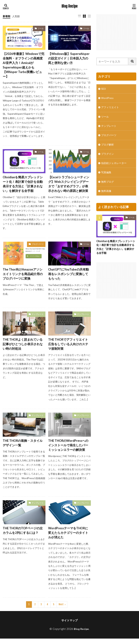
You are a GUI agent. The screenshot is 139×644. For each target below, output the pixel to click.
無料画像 (107, 197)
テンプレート (38, 318)
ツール (41, 29)
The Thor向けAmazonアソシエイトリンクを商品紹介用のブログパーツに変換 (24, 277)
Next (61, 610)
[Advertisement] (116, 32)
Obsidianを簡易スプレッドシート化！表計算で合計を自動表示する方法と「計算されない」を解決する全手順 (24, 186)
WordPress (108, 99)
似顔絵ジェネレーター (115, 167)
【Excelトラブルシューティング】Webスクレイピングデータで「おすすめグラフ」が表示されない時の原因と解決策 (69, 189)
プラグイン (108, 158)
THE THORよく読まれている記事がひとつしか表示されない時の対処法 (24, 348)
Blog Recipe (69, 6)
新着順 (7, 16)
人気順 (17, 16)
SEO (104, 89)
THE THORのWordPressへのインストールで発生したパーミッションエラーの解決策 (69, 450)
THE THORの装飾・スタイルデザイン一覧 (24, 447)
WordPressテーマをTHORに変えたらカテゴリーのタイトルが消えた (69, 538)
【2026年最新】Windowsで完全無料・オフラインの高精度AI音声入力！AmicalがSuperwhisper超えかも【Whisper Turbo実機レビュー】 (24, 66)
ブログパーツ (38, 247)
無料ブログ (108, 187)
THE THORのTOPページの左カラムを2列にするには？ (24, 536)
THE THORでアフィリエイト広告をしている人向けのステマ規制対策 (69, 348)
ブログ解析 (108, 148)
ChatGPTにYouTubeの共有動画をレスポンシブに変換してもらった (69, 277)
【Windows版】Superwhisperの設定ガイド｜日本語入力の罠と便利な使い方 (69, 61)
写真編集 (107, 177)
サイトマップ (69, 626)
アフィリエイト (111, 109)
